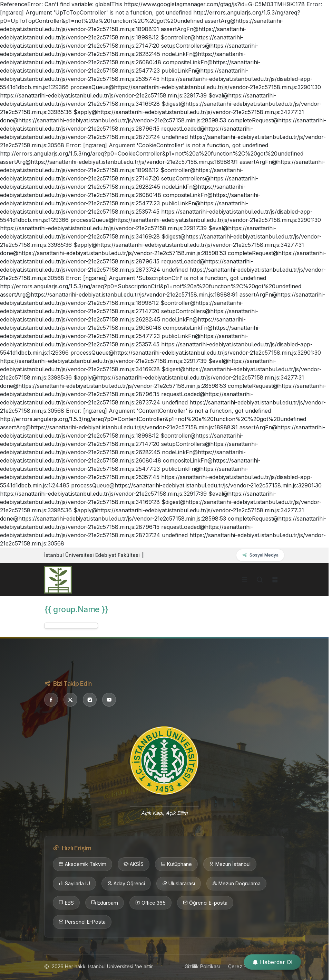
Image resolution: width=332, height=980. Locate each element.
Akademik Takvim (82, 864)
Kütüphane (176, 864)
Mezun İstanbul (230, 864)
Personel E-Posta (82, 922)
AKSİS (134, 864)
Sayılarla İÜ (74, 884)
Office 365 (150, 903)
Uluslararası (179, 884)
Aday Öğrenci (126, 884)
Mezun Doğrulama (236, 884)
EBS (66, 903)
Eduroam (105, 903)
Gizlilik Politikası (202, 966)
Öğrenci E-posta (205, 903)
